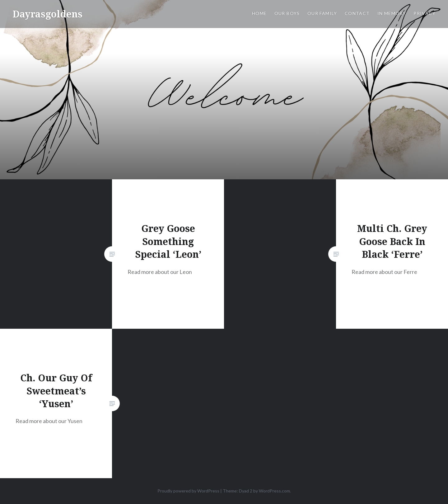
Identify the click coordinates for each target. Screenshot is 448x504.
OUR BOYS (287, 13)
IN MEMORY (392, 13)
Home (259, 13)
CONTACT (357, 13)
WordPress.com (274, 491)
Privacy (425, 13)
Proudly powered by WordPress (188, 491)
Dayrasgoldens (47, 14)
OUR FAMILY (322, 13)
